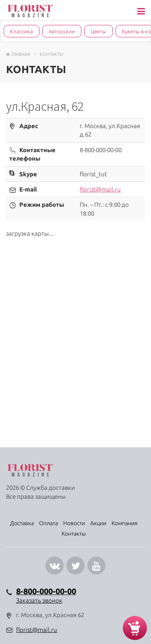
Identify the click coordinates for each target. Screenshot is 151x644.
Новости (74, 523)
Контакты (74, 534)
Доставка (22, 523)
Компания (124, 523)
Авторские (62, 31)
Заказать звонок (39, 600)
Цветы (98, 31)
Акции (98, 523)
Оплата (49, 523)
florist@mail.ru (100, 189)
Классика (22, 31)
